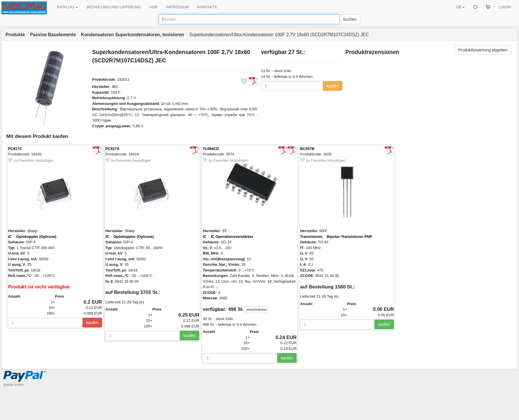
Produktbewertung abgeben (483, 50)
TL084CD (211, 149)
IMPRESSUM (178, 7)
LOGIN (505, 7)
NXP (323, 231)
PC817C (15, 149)
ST (224, 231)
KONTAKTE (207, 7)
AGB (153, 7)
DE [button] (460, 7)
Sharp (32, 231)
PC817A (113, 149)
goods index (14, 385)
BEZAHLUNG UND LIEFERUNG (114, 7)
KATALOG (67, 7)
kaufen (333, 86)
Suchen (350, 19)
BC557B (307, 149)
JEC (115, 87)
